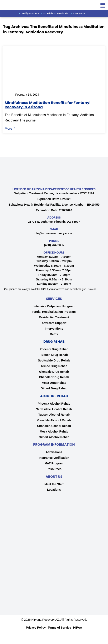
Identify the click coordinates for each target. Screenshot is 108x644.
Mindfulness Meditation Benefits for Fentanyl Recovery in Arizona (48, 105)
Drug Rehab (54, 342)
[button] (103, 6)
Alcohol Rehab (54, 396)
